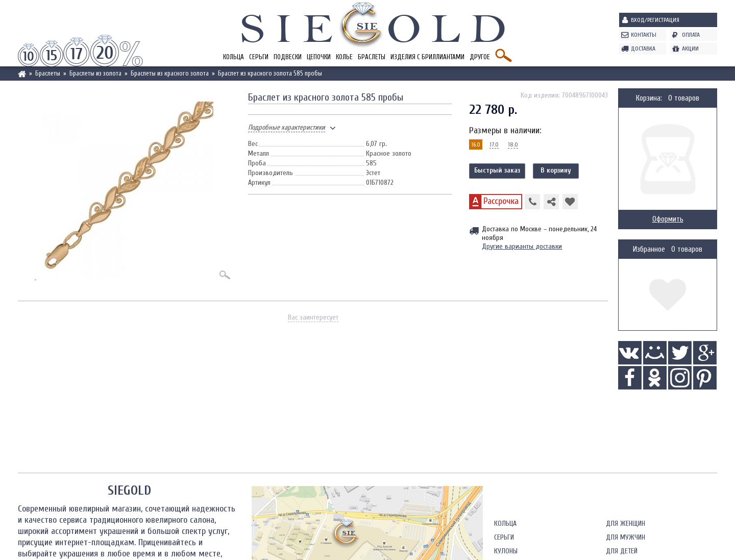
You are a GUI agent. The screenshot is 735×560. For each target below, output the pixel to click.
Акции (690, 48)
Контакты (644, 35)
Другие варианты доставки (522, 246)
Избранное (649, 249)
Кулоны (506, 551)
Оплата (691, 35)
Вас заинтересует (313, 317)
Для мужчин (626, 537)
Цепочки (319, 57)
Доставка (643, 48)
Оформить (668, 219)
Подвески (288, 57)
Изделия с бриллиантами (427, 57)
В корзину (556, 170)
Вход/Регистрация (655, 20)
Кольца (234, 57)
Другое (480, 57)
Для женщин (626, 524)
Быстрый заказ (497, 170)
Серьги (259, 57)
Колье (344, 57)
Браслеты (372, 57)
